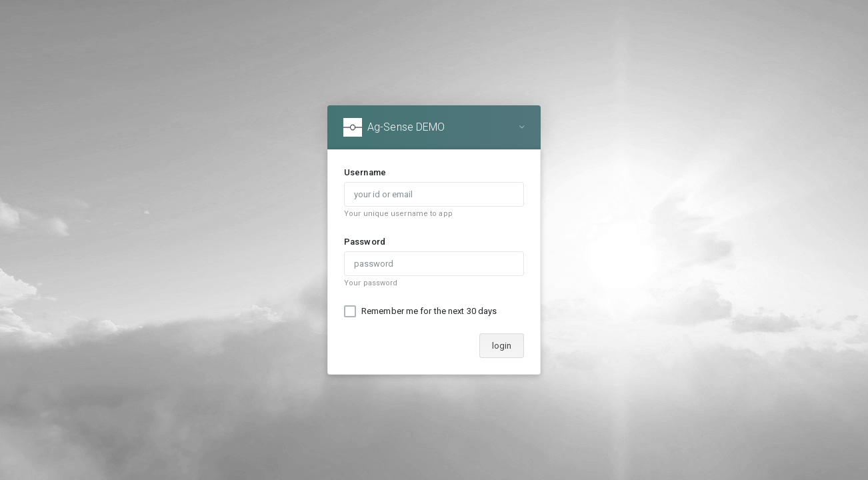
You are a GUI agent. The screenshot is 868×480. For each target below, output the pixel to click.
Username (365, 172)
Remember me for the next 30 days (429, 311)
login (502, 346)
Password (365, 242)
